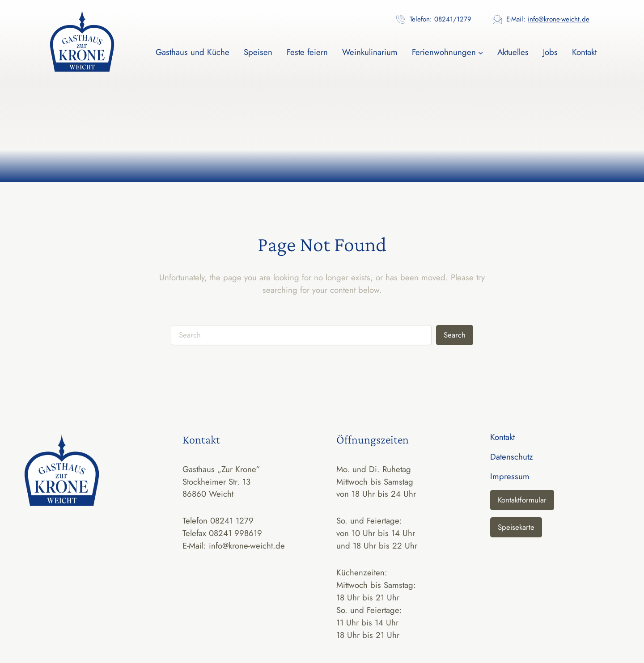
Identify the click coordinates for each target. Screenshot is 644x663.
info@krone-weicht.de (559, 19)
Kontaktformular (522, 500)
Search (455, 335)
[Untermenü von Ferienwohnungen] (481, 52)
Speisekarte (516, 527)
